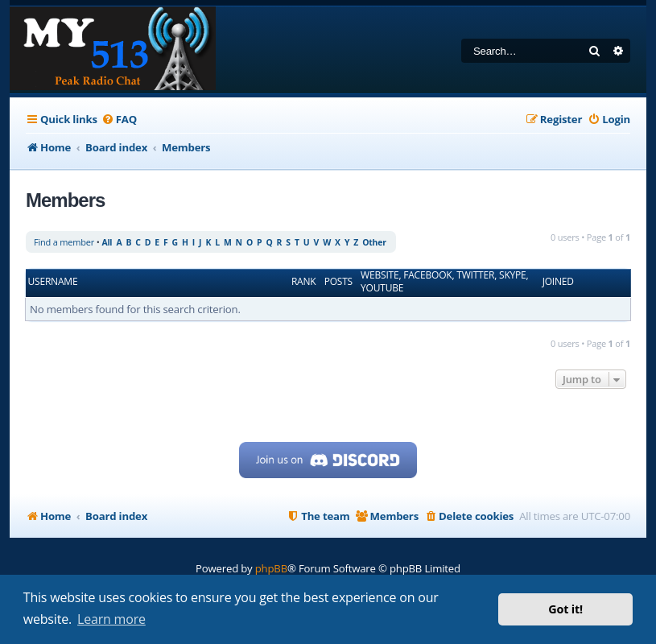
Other (374, 242)
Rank (304, 282)
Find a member (64, 242)
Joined (558, 282)
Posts (338, 282)
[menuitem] (119, 120)
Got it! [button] (565, 609)
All (107, 242)
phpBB (271, 568)
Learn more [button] (111, 619)
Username (53, 282)
